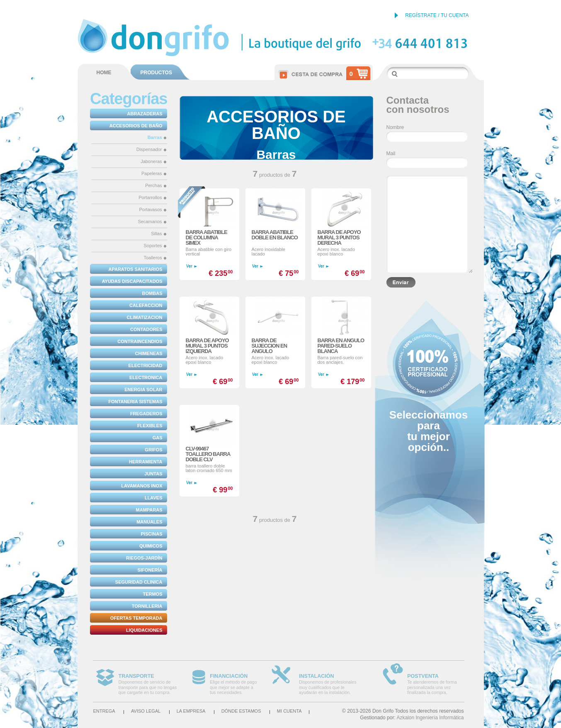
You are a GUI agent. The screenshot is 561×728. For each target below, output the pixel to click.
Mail (391, 153)
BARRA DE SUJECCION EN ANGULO (270, 346)
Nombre (395, 127)
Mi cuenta (289, 711)
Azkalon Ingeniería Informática (430, 718)
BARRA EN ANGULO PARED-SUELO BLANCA (341, 346)
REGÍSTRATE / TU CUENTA (437, 15)
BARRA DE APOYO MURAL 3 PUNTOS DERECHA (339, 237)
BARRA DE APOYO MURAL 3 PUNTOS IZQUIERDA (207, 346)
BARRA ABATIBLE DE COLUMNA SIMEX (206, 237)
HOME (104, 73)
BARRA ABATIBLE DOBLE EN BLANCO (275, 235)
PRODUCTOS (156, 73)
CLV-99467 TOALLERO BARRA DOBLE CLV (208, 454)
